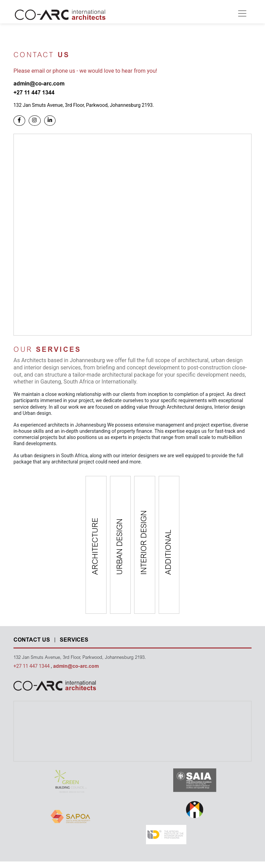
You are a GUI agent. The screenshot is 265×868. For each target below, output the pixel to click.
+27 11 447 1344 (32, 666)
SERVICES (74, 640)
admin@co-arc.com (76, 667)
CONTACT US (32, 640)
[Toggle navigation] (242, 13)
